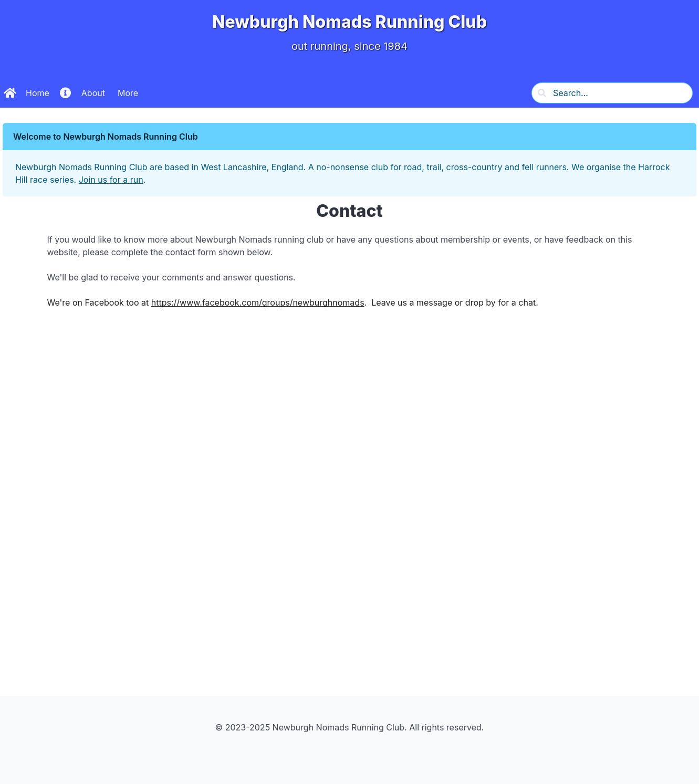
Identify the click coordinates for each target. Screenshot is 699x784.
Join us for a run (111, 180)
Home (27, 93)
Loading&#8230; (350, 506)
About (82, 93)
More (128, 93)
